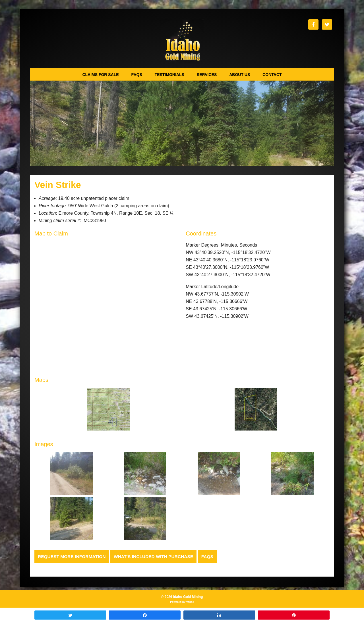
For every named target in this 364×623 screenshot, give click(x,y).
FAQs (212, 557)
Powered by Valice (182, 602)
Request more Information (73, 557)
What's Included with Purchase (157, 557)
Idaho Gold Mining (182, 41)
